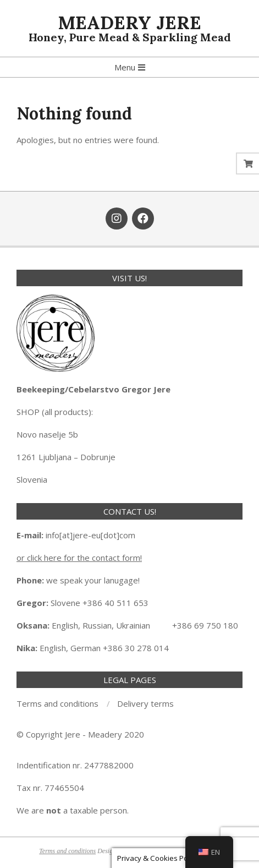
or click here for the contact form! (79, 558)
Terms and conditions (67, 851)
